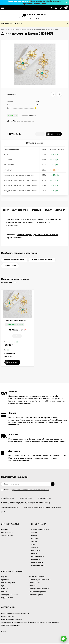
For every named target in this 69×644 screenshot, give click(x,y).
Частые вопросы (37, 556)
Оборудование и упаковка (39, 589)
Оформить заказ (7, 535)
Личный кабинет (7, 533)
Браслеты (5, 580)
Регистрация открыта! (18, 1)
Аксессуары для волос (10, 595)
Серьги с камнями (14, 238)
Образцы (35, 547)
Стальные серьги (25, 29)
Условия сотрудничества (41, 530)
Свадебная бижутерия (37, 592)
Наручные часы (7, 598)
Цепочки (4, 589)
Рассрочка (35, 538)
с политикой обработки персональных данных (32, 490)
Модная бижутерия (36, 595)
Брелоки (32, 586)
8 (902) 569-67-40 (44, 498)
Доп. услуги (36, 550)
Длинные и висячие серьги (46, 235)
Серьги (13, 29)
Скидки (34, 541)
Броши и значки (35, 583)
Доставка (35, 535)
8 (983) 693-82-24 (26, 498)
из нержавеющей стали (42, 260)
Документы (35, 559)
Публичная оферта (38, 565)
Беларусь (35, 553)
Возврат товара (37, 562)
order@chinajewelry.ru (9, 507)
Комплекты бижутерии (37, 577)
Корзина (4, 530)
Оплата (34, 533)
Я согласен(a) (25, 490)
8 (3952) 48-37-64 (7, 498)
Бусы (3, 586)
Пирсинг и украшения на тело (40, 580)
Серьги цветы (10, 266)
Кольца (4, 592)
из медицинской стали (14, 260)
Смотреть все (9, 282)
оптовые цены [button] (9, 357)
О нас (33, 544)
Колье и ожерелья (8, 583)
